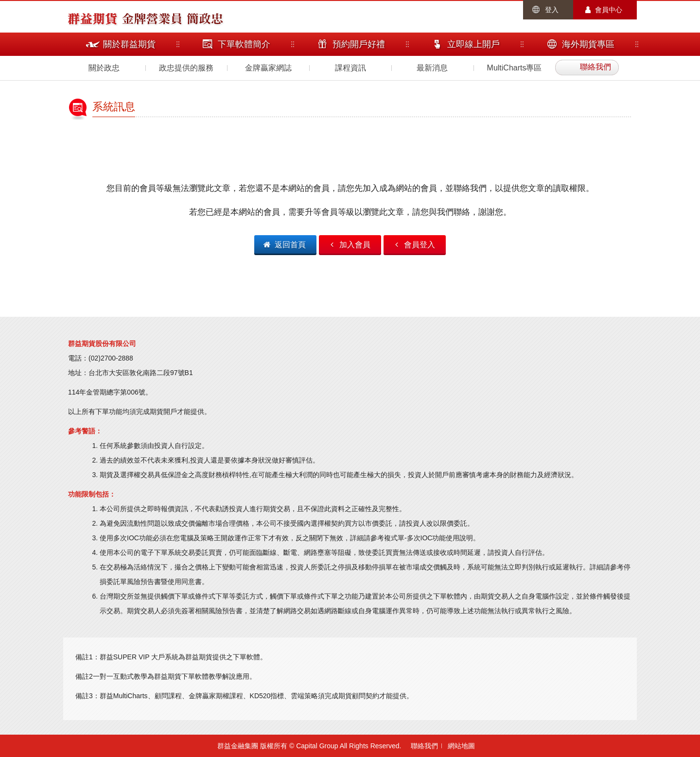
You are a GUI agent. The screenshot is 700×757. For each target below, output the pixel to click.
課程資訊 (350, 68)
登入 (552, 10)
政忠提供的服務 (186, 68)
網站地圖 (461, 746)
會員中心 (609, 10)
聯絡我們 (424, 746)
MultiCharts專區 (515, 68)
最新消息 (432, 68)
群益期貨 (92, 18)
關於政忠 (104, 68)
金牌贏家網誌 (268, 68)
